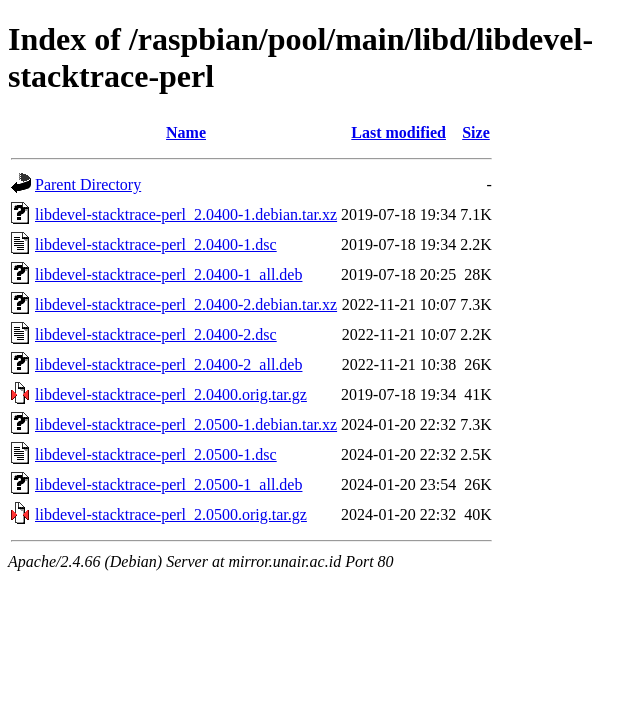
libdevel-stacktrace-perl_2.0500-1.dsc (156, 454)
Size (476, 132)
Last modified (398, 132)
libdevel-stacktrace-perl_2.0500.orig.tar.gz (171, 514)
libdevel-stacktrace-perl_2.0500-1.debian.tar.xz (186, 424)
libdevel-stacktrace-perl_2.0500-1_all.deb (168, 484)
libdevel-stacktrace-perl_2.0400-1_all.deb (168, 274)
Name (186, 132)
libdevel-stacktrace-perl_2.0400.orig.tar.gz (171, 394)
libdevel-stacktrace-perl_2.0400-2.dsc (156, 334)
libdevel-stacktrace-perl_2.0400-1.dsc (156, 244)
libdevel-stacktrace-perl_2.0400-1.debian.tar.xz (186, 214)
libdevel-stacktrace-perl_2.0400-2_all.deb (168, 364)
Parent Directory (88, 184)
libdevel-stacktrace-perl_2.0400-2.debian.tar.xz (186, 304)
